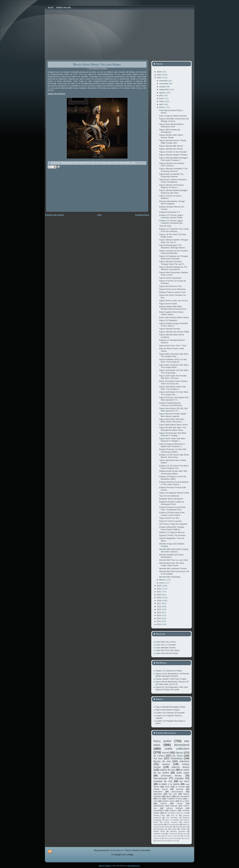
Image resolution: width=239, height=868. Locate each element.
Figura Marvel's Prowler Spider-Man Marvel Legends (173, 415)
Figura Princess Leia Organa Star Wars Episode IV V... (174, 399)
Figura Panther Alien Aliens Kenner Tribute (171, 136)
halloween (158, 792)
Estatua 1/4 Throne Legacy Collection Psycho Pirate (171, 216)
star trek (173, 794)
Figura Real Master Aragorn (168, 710)
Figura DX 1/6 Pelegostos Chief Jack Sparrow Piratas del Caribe (172, 688)
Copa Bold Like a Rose (166, 642)
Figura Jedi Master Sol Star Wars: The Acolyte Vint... (174, 393)
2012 (159, 618)
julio (161, 95)
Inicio (99, 215)
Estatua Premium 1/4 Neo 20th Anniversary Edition (173, 450)
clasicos (173, 810)
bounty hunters (171, 822)
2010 (159, 624)
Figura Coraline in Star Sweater (173, 152)
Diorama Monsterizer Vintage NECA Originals (172, 202)
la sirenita (180, 787)
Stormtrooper (161, 778)
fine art (174, 815)
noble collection (177, 749)
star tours (173, 841)
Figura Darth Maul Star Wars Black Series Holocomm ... (172, 420)
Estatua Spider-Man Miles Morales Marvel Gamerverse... (173, 308)
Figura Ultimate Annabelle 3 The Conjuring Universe (173, 170)
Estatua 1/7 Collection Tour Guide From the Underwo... (174, 230)
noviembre (164, 84)
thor (160, 799)
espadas (179, 778)
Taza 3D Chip (165, 226)
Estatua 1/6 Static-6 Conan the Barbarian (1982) (173, 478)
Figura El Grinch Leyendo (170, 521)
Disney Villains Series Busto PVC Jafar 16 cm (81, 163)
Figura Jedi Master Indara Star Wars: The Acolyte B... (173, 388)
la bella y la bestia (169, 784)
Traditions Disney (174, 799)
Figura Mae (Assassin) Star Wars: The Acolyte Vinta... (174, 355)
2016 (159, 607)
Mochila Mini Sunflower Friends (173, 569)
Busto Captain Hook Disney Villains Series (171, 313)
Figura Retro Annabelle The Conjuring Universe (171, 175)
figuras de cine (162, 761)
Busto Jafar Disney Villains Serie (116, 163)
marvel (165, 753)
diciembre (164, 81)
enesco (166, 764)
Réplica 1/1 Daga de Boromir (172, 532)
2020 (159, 595)
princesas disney (171, 776)
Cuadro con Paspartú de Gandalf (170, 713)
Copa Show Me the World (167, 653)
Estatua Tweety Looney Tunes (172, 292)
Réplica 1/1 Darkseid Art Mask (169, 671)
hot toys (158, 758)
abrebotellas (159, 806)
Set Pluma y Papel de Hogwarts (173, 524)
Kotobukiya (177, 758)
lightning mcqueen (178, 831)
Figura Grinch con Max (169, 518)
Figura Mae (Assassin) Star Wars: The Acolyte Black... (174, 366)
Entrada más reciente (54, 215)
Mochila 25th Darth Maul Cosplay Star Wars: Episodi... (174, 550)
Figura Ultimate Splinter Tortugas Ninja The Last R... (174, 241)
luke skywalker (183, 796)
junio (162, 98)
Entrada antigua (142, 215)
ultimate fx (157, 838)
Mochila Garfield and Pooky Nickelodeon (171, 556)
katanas (174, 806)
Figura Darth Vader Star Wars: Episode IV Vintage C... (172, 440)
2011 (159, 621)
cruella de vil (180, 813)
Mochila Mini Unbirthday (170, 577)
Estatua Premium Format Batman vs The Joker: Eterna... (174, 483)
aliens (169, 796)
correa (180, 803)
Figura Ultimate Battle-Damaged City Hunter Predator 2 (173, 159)
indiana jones (159, 815)
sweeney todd (159, 834)
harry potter (163, 741)
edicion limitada (174, 808)
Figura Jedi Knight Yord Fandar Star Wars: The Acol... (173, 377)
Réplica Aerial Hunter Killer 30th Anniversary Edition (173, 472)
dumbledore (159, 810)
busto (167, 787)
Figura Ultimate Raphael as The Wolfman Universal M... (173, 268)
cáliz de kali (185, 838)
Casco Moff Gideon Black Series (173, 425)
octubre (163, 87)
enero (162, 583)
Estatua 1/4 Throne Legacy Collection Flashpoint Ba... (171, 222)
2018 (159, 601)
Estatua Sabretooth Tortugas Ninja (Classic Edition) (172, 528)
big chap (184, 834)
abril (161, 104)
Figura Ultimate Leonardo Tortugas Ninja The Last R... (172, 263)
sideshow (184, 761)
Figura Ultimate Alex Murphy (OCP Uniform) (172, 164)
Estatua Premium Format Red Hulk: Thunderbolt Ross (172, 508)
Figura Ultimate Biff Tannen (171, 146)
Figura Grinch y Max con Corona (174, 301)
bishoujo (180, 789)
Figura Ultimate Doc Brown (171, 149)
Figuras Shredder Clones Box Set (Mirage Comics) (174, 120)
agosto (163, 93)
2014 (159, 612)
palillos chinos (169, 801)
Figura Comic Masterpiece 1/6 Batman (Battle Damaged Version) (172, 675)
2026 (159, 72)
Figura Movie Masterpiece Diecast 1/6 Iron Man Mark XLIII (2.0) (172, 683)
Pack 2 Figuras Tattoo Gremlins (173, 116)
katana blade (159, 831)
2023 (159, 586)
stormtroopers (181, 827)
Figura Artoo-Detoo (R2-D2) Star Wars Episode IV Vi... (173, 410)
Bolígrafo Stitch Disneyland (171, 499)
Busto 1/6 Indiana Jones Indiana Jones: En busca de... (173, 382)
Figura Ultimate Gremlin (170, 329)
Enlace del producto (57, 94)
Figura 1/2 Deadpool (168, 320)
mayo (162, 101)
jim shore (178, 756)
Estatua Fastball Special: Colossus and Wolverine (171, 404)
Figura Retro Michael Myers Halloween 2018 (171, 125)
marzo (162, 107)
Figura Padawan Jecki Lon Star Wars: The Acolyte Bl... (173, 361)
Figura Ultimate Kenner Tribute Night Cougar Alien (173, 142)
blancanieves (177, 792)
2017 (159, 603)
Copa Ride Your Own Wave (168, 650)
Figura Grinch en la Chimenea (172, 289)
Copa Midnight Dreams (166, 648)
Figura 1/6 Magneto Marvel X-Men (174, 493)
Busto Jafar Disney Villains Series (97, 64)
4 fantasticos (173, 834)
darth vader (183, 773)
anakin (174, 829)
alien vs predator (172, 820)
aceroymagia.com (161, 829)
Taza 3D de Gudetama (169, 496)
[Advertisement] (69, 192)
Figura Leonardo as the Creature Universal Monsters (174, 252)
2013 (159, 615)
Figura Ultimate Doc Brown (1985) (174, 332)
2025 (159, 75)
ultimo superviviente (171, 838)
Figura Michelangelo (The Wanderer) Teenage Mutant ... (173, 246)
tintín (185, 836)
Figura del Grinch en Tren (170, 286)
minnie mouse (161, 789)
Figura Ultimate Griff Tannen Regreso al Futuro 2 (172, 186)
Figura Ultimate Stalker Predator (173, 155)
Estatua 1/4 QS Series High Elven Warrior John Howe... (174, 456)
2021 (159, 592)
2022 (159, 589)
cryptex (183, 829)
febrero (163, 580)
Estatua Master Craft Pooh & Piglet (171, 679)
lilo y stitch (185, 801)
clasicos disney (180, 767)
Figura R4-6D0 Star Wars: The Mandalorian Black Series (173, 429)
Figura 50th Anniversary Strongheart (170, 131)
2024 (159, 78)
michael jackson (162, 841)
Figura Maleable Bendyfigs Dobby (170, 707)
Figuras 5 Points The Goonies (172, 535)
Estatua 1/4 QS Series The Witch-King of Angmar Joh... (174, 467)
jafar (133, 163)
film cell (167, 813)
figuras (180, 753)
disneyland (182, 745)
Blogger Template (105, 866)
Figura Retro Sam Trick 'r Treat (173, 346)
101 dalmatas (172, 818)
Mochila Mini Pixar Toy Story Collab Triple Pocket (172, 564)
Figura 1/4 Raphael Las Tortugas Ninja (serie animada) (174, 257)
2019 (159, 598)
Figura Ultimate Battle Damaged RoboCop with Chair (173, 192)
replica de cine (168, 770)
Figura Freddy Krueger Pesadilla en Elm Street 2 (173, 325)
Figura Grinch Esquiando (170, 278)
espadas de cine (163, 781)
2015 (159, 609)
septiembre (164, 89)
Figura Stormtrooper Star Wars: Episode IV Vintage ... (173, 434)
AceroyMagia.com (134, 866)
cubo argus (158, 836)
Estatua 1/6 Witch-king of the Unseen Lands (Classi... (172, 514)
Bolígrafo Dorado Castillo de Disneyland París (172, 503)
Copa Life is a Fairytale (166, 645)
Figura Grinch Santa (168, 304)
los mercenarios (173, 824)
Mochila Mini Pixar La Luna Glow (174, 560)
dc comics (159, 756)
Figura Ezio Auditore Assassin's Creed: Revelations (173, 181)
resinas (163, 803)
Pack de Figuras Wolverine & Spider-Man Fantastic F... (172, 445)
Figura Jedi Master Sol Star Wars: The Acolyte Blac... (174, 371)
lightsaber (158, 794)
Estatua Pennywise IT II (170, 212)
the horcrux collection (172, 836)
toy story (184, 781)
